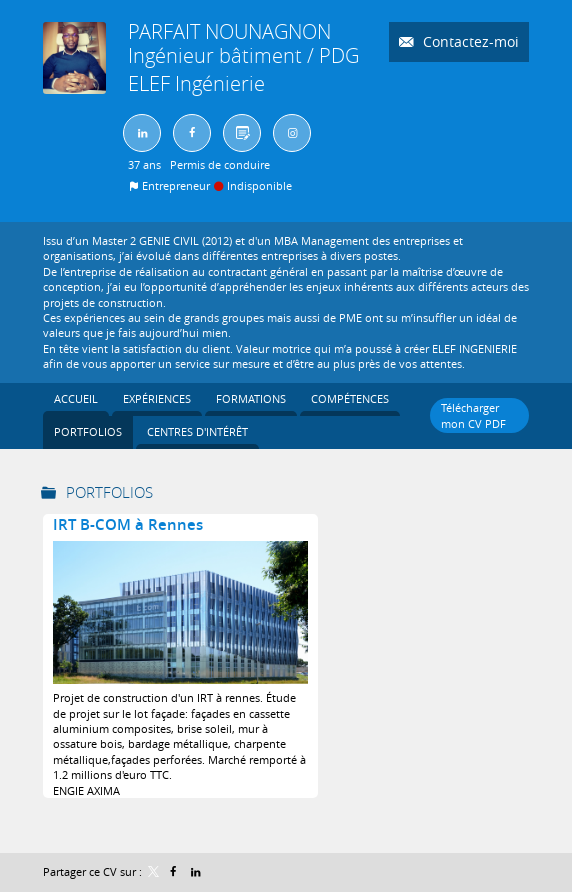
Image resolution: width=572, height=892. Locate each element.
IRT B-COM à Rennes (128, 524)
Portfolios (109, 492)
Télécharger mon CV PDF (473, 415)
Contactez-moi (469, 41)
